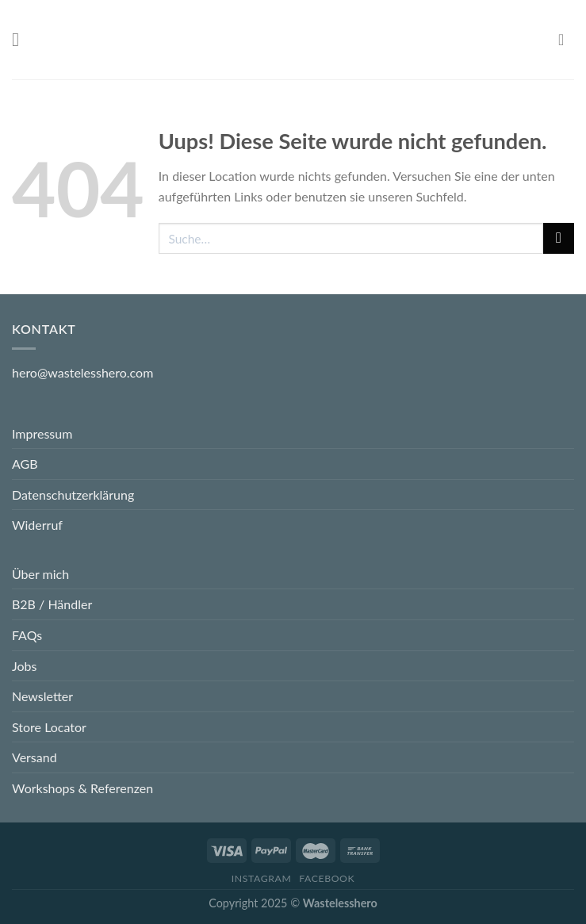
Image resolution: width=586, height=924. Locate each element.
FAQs (27, 635)
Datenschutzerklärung (73, 495)
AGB (25, 464)
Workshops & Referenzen (82, 788)
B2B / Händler (52, 604)
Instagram (262, 878)
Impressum (42, 433)
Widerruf (37, 525)
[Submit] (559, 238)
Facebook (327, 878)
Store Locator (49, 727)
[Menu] (21, 39)
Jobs (24, 666)
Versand (34, 757)
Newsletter (42, 696)
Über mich (40, 574)
